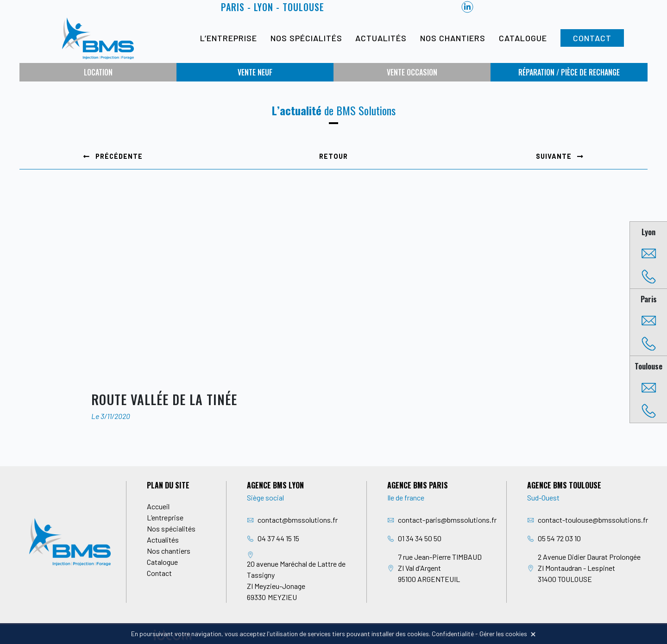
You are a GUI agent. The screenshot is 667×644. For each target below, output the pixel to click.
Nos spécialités (306, 38)
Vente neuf (255, 72)
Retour (333, 156)
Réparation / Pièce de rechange (569, 72)
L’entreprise (229, 38)
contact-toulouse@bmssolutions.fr (593, 520)
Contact (592, 38)
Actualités (381, 38)
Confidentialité (453, 634)
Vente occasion (412, 72)
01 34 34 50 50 (420, 538)
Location (98, 72)
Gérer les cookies (503, 634)
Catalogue (523, 38)
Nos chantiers (453, 38)
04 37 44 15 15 (278, 538)
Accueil (158, 506)
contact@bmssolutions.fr (298, 520)
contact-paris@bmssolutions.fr (447, 520)
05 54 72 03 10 (559, 538)
